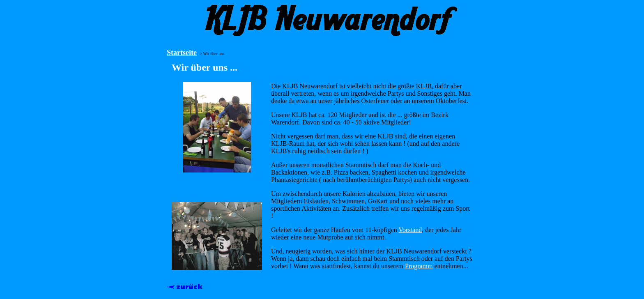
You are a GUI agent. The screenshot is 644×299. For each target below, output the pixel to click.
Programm (419, 266)
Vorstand (411, 230)
